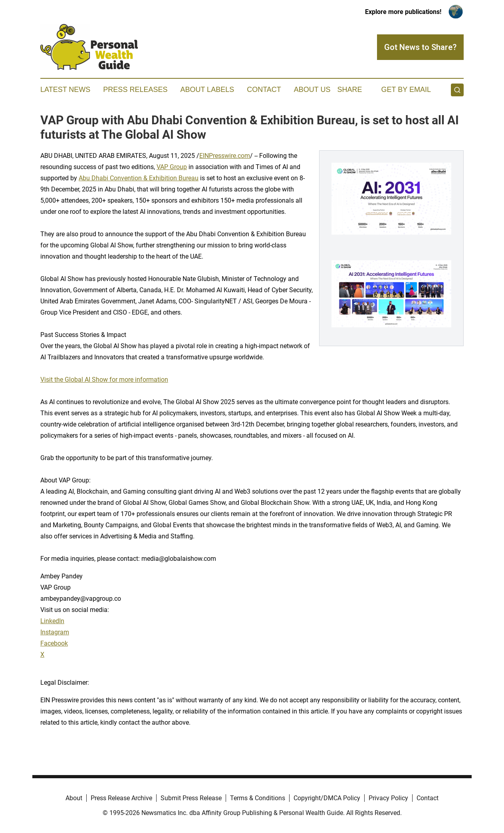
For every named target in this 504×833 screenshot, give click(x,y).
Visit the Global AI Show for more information (104, 380)
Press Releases (135, 90)
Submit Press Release (191, 798)
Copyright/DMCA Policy (327, 798)
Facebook (54, 643)
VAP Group (172, 167)
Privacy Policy (388, 798)
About (74, 798)
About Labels (207, 90)
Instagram (55, 632)
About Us (312, 90)
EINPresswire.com (225, 156)
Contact (264, 90)
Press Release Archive (121, 798)
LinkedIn (52, 621)
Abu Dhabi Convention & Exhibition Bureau (139, 178)
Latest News (65, 90)
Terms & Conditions (258, 798)
